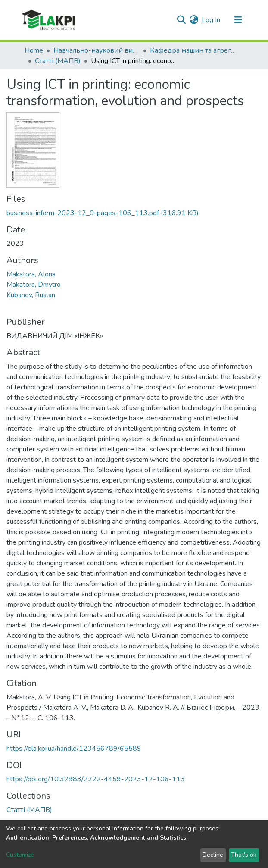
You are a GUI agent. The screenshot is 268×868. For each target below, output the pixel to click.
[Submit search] (181, 20)
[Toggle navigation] (238, 20)
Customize (20, 855)
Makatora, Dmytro (34, 285)
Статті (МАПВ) (58, 61)
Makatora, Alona (31, 274)
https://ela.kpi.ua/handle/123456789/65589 (74, 749)
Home (34, 50)
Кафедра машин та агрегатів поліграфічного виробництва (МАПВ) (193, 50)
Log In (211, 20)
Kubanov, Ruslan (31, 295)
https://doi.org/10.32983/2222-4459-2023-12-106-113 (96, 779)
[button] (194, 20)
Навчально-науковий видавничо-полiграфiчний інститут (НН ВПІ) (97, 50)
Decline (213, 855)
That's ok (244, 855)
